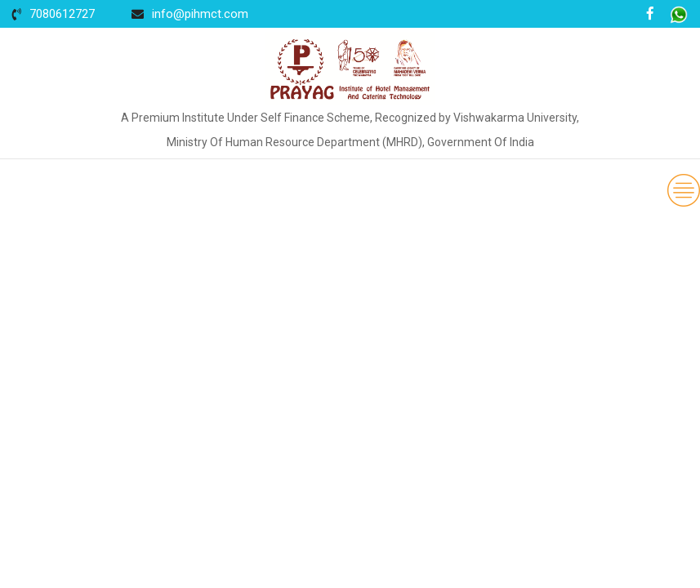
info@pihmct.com (200, 14)
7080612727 (62, 14)
